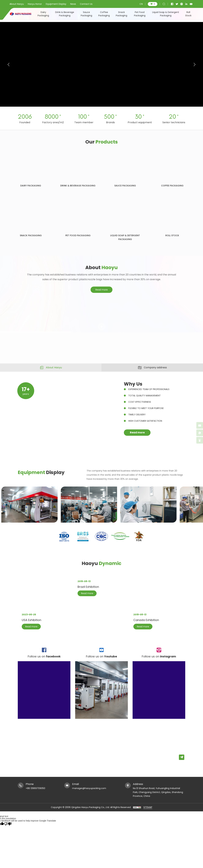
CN (141, 4)
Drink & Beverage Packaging (65, 14)
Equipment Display (56, 4)
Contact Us (86, 4)
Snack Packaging (121, 14)
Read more (102, 297)
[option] (101, 334)
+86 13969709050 (35, 788)
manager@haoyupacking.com (89, 788)
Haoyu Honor (35, 4)
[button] (195, 65)
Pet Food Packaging (140, 14)
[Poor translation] (8, 824)
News (73, 4)
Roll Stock (188, 14)
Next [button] (201, 334)
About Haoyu (17, 4)
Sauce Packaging (86, 14)
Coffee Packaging (104, 14)
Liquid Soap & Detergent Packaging (166, 14)
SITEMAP (148, 807)
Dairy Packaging (43, 14)
